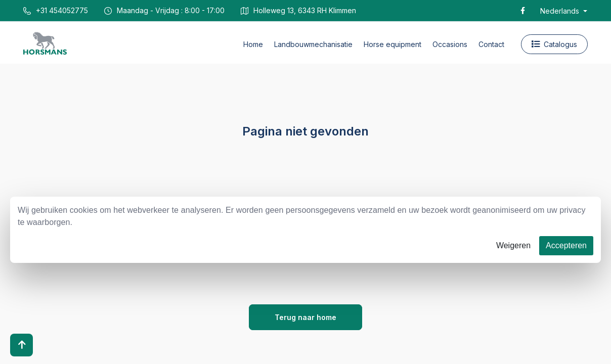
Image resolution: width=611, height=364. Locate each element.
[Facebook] (523, 10)
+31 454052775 (56, 10)
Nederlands (561, 11)
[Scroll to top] (21, 345)
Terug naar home (305, 317)
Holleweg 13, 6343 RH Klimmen (298, 10)
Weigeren (513, 245)
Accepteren (566, 245)
